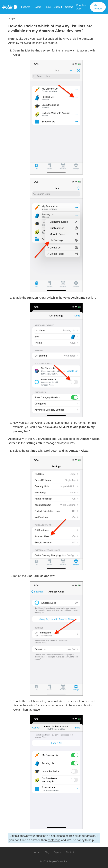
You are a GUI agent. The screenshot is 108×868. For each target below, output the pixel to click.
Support (58, 7)
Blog (48, 7)
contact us (54, 840)
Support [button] (13, 19)
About (37, 852)
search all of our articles (80, 836)
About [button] (38, 7)
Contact (69, 7)
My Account (98, 7)
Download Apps (81, 7)
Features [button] (26, 7)
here (54, 43)
